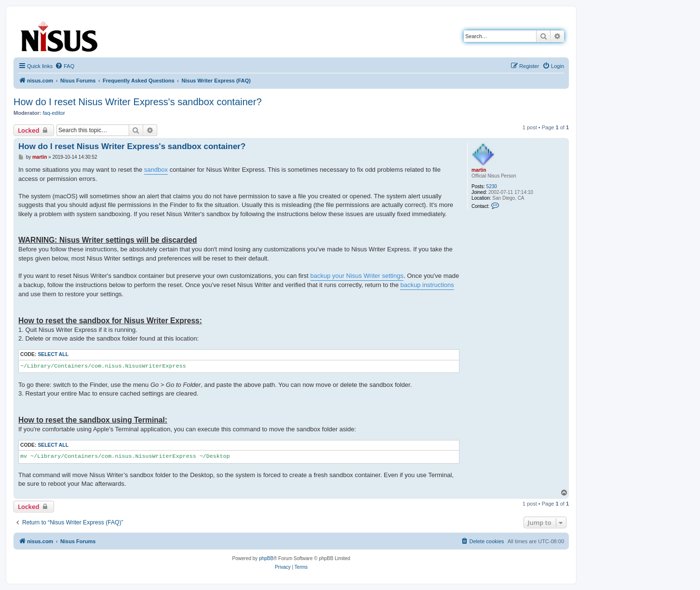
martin (479, 170)
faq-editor (54, 113)
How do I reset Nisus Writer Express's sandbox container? (138, 102)
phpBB (266, 558)
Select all (53, 354)
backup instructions (427, 285)
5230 (492, 186)
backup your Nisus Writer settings (357, 276)
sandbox (156, 170)
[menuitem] (65, 66)
